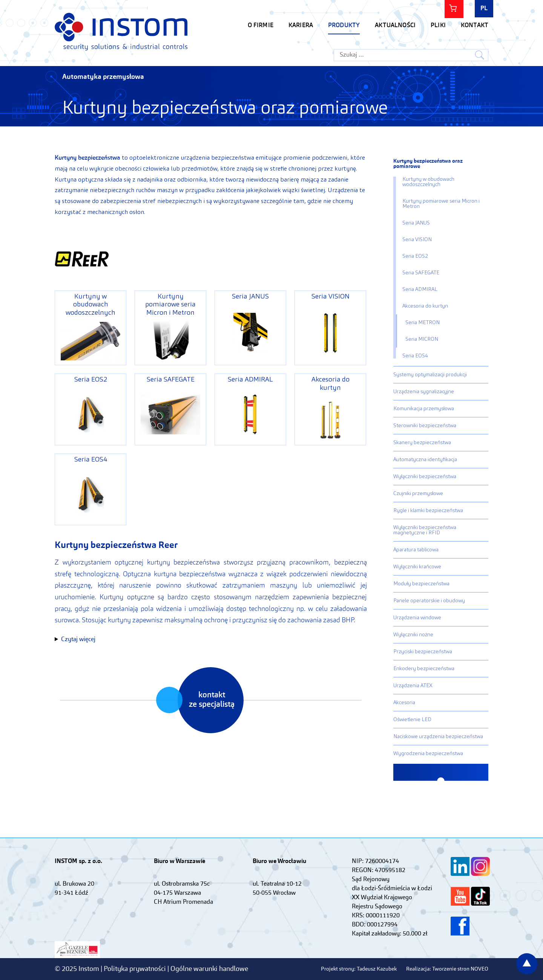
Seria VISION (417, 240)
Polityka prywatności (136, 969)
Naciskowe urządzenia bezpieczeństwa (438, 737)
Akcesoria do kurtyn (425, 306)
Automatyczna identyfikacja (425, 460)
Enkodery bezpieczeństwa (424, 669)
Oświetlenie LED (412, 720)
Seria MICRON (422, 339)
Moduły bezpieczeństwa (421, 584)
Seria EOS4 (415, 356)
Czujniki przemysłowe (418, 494)
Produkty (344, 26)
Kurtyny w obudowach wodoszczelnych (428, 182)
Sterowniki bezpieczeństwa (425, 426)
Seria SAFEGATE (421, 273)
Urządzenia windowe (417, 618)
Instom (121, 32)
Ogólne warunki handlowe (209, 969)
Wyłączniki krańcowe (417, 567)
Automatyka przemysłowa (103, 77)
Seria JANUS (416, 223)
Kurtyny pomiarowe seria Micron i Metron (441, 204)
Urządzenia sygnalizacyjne (424, 392)
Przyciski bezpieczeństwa (423, 652)
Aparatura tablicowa (416, 550)
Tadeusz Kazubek (377, 969)
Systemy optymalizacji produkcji (430, 375)
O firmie (261, 26)
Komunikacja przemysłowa (424, 409)
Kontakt (475, 26)
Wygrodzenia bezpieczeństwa (428, 754)
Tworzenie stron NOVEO (460, 969)
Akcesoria (404, 703)
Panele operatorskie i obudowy (429, 601)
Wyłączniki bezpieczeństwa (425, 477)
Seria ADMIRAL (420, 289)
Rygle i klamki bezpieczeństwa (428, 511)
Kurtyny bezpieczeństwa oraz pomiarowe (428, 164)
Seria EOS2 (415, 256)
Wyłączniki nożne (413, 635)
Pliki (438, 26)
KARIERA (301, 26)
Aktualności (395, 26)
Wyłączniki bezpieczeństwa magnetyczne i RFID (425, 530)
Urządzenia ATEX (413, 686)
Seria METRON (423, 323)
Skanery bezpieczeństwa (422, 443)
